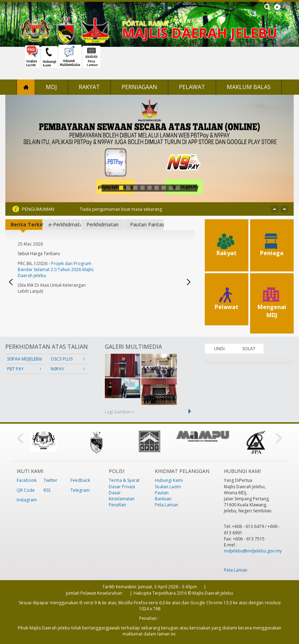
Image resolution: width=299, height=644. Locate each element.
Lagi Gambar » (119, 412)
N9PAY (57, 369)
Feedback (80, 480)
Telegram (80, 490)
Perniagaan (139, 87)
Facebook (27, 480)
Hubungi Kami (169, 480)
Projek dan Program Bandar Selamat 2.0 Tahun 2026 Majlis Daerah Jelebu (56, 269)
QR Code (26, 490)
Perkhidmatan (103, 224)
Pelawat (192, 87)
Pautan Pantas (147, 224)
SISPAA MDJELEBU (24, 359)
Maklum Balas (249, 87)
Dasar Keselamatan (122, 496)
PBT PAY (15, 369)
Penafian (117, 505)
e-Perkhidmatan (64, 224)
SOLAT (249, 349)
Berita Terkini (27, 224)
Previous (11, 282)
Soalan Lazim (168, 487)
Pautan (162, 493)
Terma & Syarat (124, 480)
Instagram (27, 500)
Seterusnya (189, 282)
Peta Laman (167, 505)
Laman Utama (26, 87)
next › (191, 411)
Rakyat (89, 87)
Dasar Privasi (122, 487)
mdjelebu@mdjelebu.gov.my (253, 551)
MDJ (51, 87)
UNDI (219, 349)
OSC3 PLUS (62, 359)
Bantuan (163, 499)
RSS (47, 490)
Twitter (50, 480)
